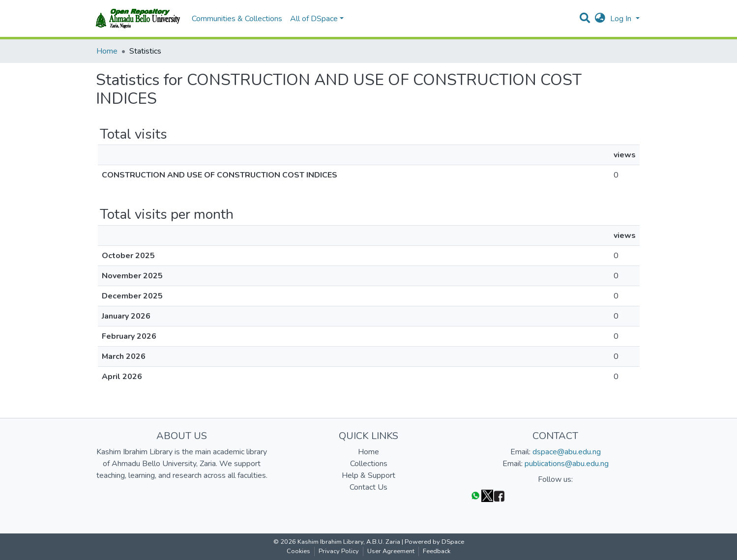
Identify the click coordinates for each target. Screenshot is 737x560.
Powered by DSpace (434, 542)
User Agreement (391, 551)
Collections (369, 464)
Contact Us (368, 487)
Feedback (437, 551)
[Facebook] (499, 495)
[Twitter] (487, 495)
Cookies (298, 551)
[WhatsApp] (475, 495)
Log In (622, 19)
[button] (600, 19)
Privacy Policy (339, 551)
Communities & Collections (237, 19)
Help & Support (368, 475)
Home (107, 51)
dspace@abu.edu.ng (567, 452)
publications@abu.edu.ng (567, 464)
